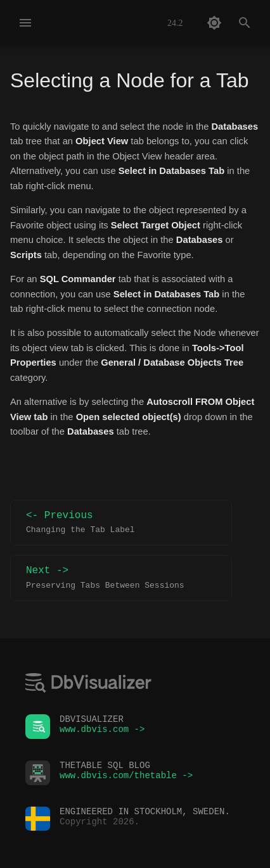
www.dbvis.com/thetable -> (126, 778)
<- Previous (121, 523)
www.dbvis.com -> (102, 732)
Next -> (121, 578)
